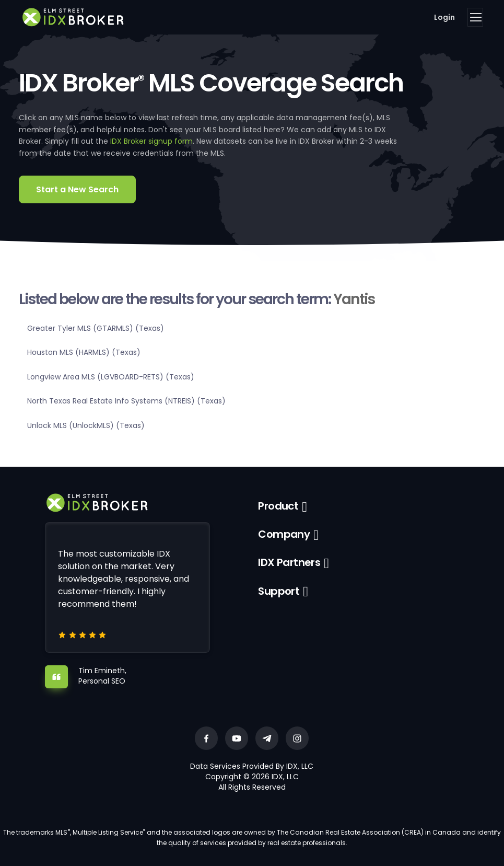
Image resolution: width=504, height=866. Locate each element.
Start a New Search (77, 189)
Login (444, 17)
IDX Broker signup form (151, 141)
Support (279, 591)
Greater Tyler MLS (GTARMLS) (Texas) (96, 328)
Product (278, 506)
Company (284, 534)
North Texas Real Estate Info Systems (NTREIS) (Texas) (126, 401)
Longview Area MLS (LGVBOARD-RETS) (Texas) (111, 377)
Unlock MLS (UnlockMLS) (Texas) (86, 425)
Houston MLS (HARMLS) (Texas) (84, 352)
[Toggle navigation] (475, 17)
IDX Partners (289, 562)
